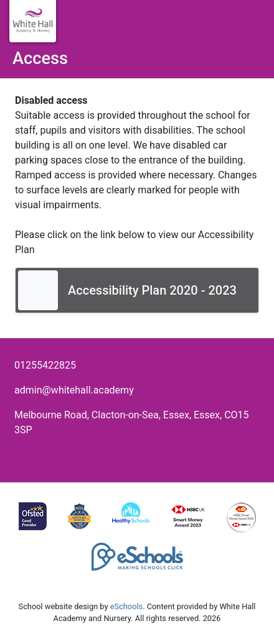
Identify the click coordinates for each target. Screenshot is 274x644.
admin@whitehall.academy (74, 390)
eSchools (126, 606)
